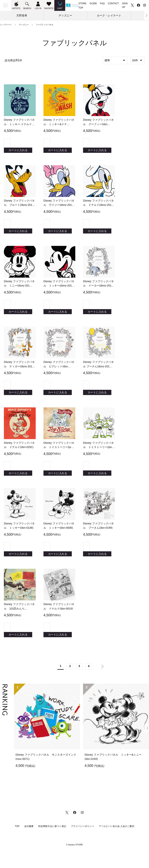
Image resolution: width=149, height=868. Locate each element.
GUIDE (93, 3)
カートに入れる (18, 151)
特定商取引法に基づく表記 (52, 842)
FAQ (102, 3)
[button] (147, 15)
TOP (17, 842)
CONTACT (113, 3)
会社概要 (29, 842)
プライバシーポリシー (82, 842)
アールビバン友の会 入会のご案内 (117, 842)
